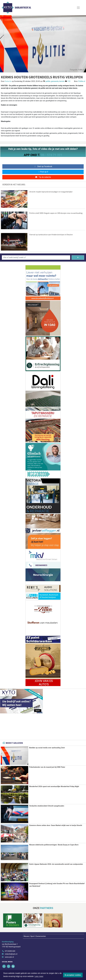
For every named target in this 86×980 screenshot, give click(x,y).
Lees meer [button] (39, 976)
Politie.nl (82, 81)
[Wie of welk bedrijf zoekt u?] (36, 258)
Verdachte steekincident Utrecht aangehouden (47, 806)
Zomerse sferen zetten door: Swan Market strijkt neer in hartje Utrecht (56, 825)
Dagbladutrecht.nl (23, 8)
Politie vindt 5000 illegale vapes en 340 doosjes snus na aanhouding (56, 213)
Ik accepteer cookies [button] (73, 975)
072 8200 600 (10, 951)
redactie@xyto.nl (11, 954)
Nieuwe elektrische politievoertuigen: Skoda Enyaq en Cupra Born (54, 845)
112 (69, 81)
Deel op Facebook (43, 166)
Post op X (43, 172)
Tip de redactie (43, 177)
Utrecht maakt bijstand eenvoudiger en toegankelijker (51, 192)
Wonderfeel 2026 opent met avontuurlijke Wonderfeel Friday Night (54, 787)
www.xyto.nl (9, 957)
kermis (62, 81)
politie (48, 81)
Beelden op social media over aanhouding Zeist (47, 748)
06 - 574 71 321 (52, 155)
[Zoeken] (78, 258)
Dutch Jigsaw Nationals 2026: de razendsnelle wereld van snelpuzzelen (56, 864)
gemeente (55, 81)
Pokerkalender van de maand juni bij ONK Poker (47, 767)
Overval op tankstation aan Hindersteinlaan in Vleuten (51, 235)
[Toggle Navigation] (78, 8)
